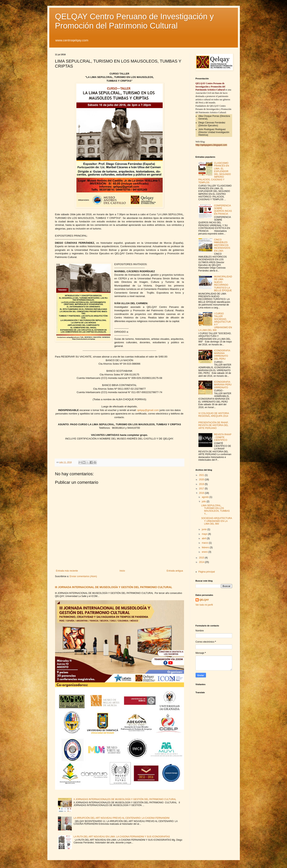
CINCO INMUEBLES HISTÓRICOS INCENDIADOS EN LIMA (222, 245)
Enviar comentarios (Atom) (83, 576)
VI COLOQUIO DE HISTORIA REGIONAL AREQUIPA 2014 (214, 415)
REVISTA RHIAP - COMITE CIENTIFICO (223, 437)
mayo (205, 534)
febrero (206, 547)
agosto (205, 497)
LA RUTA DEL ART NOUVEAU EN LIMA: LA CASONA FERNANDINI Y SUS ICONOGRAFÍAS (122, 837)
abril (204, 538)
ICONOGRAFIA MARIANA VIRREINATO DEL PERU (222, 355)
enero (205, 552)
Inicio (122, 571)
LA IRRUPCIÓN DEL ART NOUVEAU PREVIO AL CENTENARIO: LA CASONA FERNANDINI (121, 818)
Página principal (207, 572)
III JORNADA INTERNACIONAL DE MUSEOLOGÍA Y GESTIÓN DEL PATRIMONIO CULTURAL (114, 587)
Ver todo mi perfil (204, 605)
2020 (202, 480)
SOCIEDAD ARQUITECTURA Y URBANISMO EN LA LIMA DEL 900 (216, 521)
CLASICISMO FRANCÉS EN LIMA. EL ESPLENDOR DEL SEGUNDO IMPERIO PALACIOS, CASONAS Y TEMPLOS (215, 173)
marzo (205, 543)
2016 (202, 493)
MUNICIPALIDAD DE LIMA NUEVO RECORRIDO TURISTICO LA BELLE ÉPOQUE (223, 284)
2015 (202, 558)
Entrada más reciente (67, 571)
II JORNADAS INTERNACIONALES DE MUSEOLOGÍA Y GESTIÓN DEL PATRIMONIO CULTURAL (125, 799)
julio (204, 501)
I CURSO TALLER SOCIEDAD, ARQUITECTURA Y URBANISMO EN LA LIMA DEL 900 (215, 322)
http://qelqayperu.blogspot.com (211, 145)
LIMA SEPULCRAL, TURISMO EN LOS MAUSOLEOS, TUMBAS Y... (215, 510)
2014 (202, 562)
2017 (202, 489)
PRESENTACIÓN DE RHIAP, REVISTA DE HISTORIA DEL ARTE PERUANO (213, 425)
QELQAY (204, 600)
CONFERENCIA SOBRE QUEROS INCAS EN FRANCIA (223, 210)
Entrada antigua (175, 571)
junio (205, 529)
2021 (202, 475)
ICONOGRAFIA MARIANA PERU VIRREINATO (223, 385)
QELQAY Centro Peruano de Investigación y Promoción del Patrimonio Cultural (134, 21)
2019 (202, 484)
